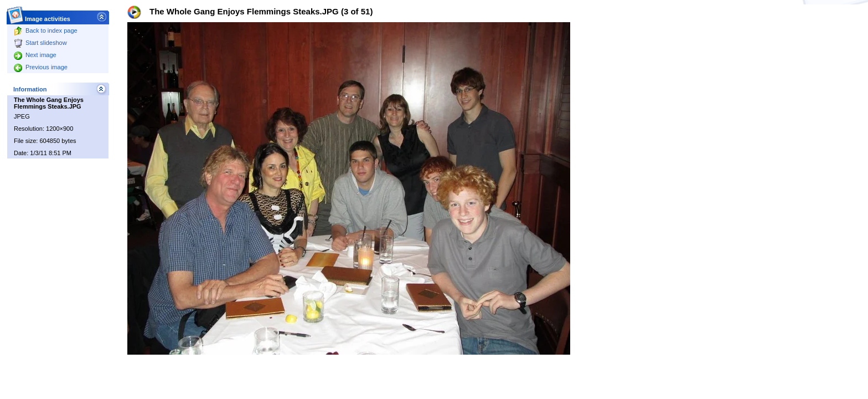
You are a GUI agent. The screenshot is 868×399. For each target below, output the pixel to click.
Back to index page (46, 30)
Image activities (48, 16)
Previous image (41, 67)
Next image (35, 55)
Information (30, 89)
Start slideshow (40, 43)
